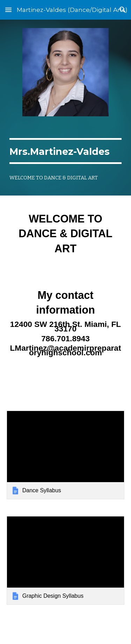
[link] (66, 455)
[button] (8, 10)
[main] (66, 151)
